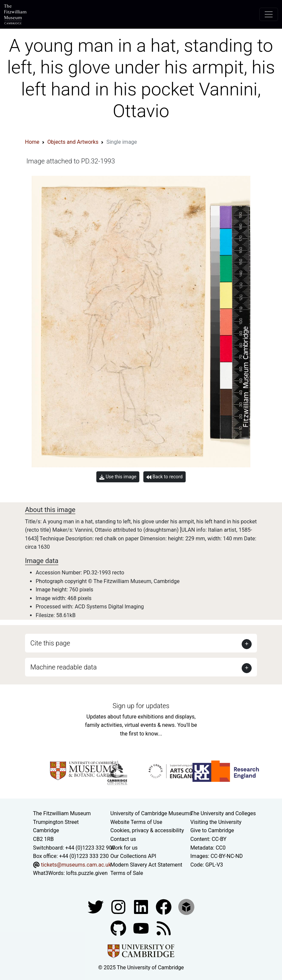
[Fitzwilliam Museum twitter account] (96, 906)
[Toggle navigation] (269, 14)
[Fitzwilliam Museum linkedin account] (164, 906)
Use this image (118, 477)
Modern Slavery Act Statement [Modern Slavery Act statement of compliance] (146, 865)
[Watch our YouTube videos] (142, 928)
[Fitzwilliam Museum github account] (119, 928)
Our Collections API (133, 856)
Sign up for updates (141, 706)
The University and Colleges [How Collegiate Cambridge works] (223, 813)
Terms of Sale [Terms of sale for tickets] (127, 873)
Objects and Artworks (73, 142)
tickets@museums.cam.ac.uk (76, 865)
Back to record (164, 477)
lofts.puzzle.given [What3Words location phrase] (87, 873)
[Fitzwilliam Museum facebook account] (142, 906)
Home (32, 142)
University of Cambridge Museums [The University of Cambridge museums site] (151, 813)
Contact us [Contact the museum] (123, 839)
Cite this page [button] (50, 643)
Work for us (124, 848)
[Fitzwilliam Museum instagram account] (119, 906)
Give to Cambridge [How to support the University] (212, 830)
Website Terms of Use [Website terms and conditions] (136, 822)
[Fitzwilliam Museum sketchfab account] (186, 906)
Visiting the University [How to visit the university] (216, 822)
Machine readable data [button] (63, 667)
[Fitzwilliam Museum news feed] (164, 928)
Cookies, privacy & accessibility (147, 830)
